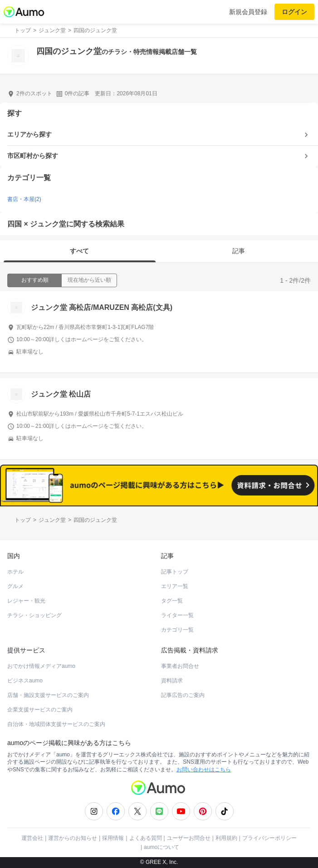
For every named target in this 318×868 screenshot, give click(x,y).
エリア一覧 (175, 586)
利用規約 (226, 838)
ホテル (15, 572)
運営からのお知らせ (73, 838)
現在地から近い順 (89, 280)
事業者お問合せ (180, 666)
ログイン (294, 12)
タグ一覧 (172, 601)
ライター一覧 (177, 615)
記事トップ (175, 572)
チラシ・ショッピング (34, 615)
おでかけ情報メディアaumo (41, 666)
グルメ (15, 586)
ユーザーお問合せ (189, 838)
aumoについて (161, 847)
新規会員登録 (248, 12)
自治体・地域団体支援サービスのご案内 (56, 724)
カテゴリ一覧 (177, 630)
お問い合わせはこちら (204, 770)
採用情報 (113, 838)
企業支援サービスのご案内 (40, 710)
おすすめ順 (35, 280)
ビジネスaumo (25, 681)
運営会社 (32, 838)
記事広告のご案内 (183, 695)
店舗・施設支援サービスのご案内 (48, 695)
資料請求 (172, 681)
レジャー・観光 (26, 601)
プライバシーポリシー (269, 838)
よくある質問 (146, 838)
